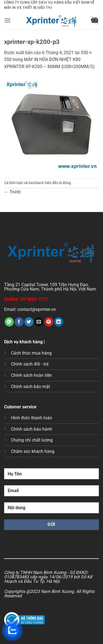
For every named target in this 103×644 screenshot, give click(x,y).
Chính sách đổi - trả (30, 364)
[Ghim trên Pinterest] (49, 322)
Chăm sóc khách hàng (33, 451)
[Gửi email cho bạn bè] (39, 322)
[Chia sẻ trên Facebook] (19, 322)
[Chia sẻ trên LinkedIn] (59, 322)
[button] (7, 20)
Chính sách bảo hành (32, 429)
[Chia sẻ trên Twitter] (29, 322)
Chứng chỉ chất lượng (32, 440)
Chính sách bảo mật (30, 387)
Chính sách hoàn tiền (31, 375)
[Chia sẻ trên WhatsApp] (9, 322)
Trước (12, 192)
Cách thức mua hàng (31, 353)
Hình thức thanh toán (32, 418)
